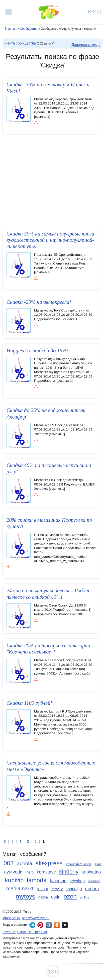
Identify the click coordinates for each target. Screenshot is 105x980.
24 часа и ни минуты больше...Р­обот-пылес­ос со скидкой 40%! (49, 594)
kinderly (69, 872)
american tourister (78, 864)
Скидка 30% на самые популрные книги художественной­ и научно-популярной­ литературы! (50, 240)
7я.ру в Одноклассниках (57, 925)
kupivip (14, 880)
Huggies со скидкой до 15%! (37, 350)
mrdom (92, 889)
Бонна (22, 932)
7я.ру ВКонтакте (49, 925)
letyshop (77, 881)
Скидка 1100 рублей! (29, 703)
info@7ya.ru (11, 918)
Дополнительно (84, 44)
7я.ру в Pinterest (40, 925)
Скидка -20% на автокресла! (39, 302)
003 (9, 863)
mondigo (74, 889)
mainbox (94, 881)
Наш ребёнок (38, 932)
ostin (56, 897)
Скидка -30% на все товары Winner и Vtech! (48, 88)
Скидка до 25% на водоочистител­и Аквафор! (46, 413)
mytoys (26, 896)
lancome (58, 881)
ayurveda (13, 872)
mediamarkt (20, 888)
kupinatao (91, 872)
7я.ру (65, 925)
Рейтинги (9, 932)
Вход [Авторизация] (95, 11)
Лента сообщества (20, 43)
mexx (42, 889)
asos (98, 864)
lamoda (37, 880)
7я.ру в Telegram (32, 925)
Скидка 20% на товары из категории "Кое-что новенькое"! (48, 649)
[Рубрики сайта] (9, 12)
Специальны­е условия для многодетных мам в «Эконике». (51, 766)
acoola (24, 863)
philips (84, 897)
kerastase (46, 872)
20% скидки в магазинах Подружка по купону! (49, 523)
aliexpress (49, 863)
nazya (43, 897)
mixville (57, 889)
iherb (30, 872)
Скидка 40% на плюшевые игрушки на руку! (49, 468)
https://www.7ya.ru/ (36, 918)
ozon (70, 896)
